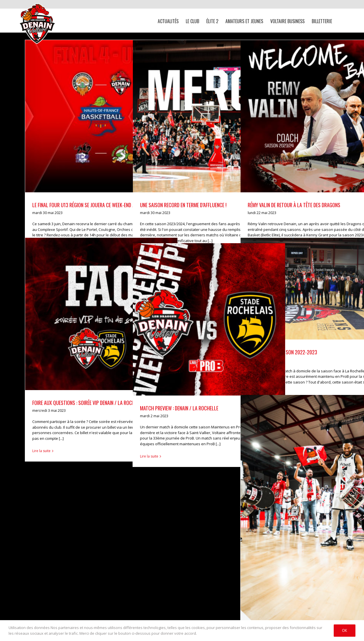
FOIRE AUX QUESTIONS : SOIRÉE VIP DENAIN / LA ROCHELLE (88, 403)
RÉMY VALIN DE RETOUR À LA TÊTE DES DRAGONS (294, 205)
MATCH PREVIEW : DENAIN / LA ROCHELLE (179, 408)
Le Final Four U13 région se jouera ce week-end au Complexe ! (97, 205)
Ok (345, 630)
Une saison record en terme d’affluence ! (183, 205)
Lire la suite (41, 451)
